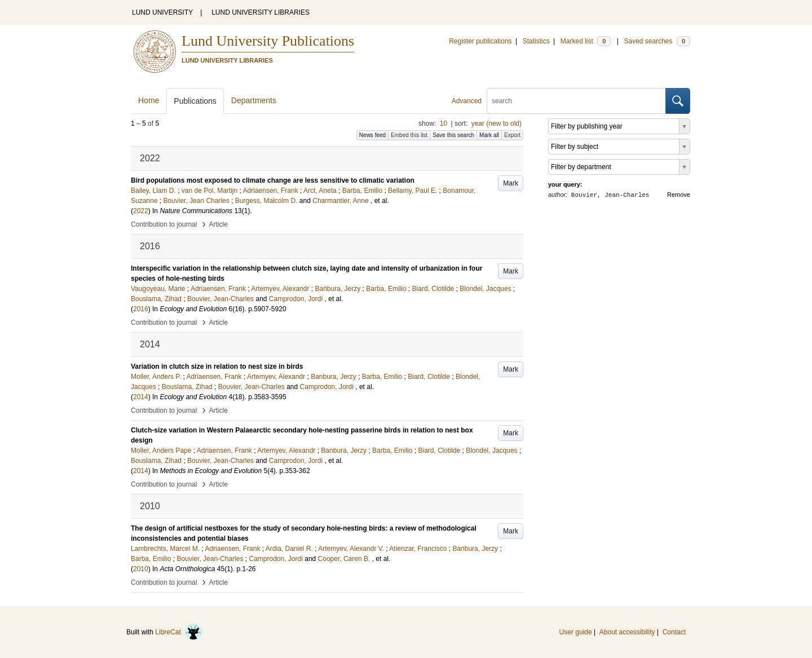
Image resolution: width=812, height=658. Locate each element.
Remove (679, 195)
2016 (141, 309)
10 (443, 123)
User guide (576, 632)
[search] (576, 101)
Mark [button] (511, 183)
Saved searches (657, 41)
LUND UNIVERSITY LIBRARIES (261, 12)
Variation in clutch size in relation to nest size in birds (217, 366)
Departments (254, 100)
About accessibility (627, 632)
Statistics (536, 41)
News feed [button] (372, 135)
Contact (674, 632)
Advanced (467, 101)
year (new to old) (497, 123)
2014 (141, 397)
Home (149, 100)
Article (219, 224)
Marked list (586, 41)
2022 (141, 211)
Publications (195, 101)
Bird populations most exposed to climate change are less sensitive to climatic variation (273, 180)
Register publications (480, 41)
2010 (141, 569)
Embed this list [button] (409, 135)
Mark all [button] (489, 135)
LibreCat (179, 632)
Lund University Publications (268, 41)
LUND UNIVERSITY (162, 12)
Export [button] (512, 135)
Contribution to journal (164, 224)
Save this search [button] (453, 135)
